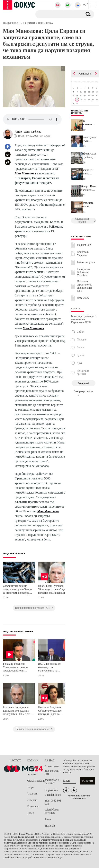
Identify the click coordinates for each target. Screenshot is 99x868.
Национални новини (79, 112)
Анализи (32, 794)
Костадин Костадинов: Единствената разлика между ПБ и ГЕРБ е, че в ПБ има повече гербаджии (17, 711)
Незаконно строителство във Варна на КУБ (85, 286)
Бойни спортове (86, 262)
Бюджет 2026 (85, 245)
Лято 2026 (83, 298)
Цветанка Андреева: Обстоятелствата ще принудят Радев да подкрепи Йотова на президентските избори (52, 711)
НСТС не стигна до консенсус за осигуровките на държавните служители (52, 668)
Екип (48, 819)
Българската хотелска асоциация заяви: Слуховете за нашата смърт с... (88, 205)
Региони (32, 774)
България (32, 768)
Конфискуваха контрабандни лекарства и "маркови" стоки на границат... (88, 155)
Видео (30, 813)
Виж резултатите (83, 393)
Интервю (32, 800)
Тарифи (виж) (53, 795)
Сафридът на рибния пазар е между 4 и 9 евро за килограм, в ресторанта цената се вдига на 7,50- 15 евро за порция (18, 590)
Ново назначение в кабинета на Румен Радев (87, 123)
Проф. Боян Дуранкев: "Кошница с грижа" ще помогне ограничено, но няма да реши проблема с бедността (53, 590)
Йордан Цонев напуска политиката (88, 139)
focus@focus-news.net (53, 781)
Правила (50, 826)
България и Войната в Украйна (83, 272)
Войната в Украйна (83, 254)
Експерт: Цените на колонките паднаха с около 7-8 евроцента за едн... (88, 188)
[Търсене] (58, 14)
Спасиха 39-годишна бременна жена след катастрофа (86, 172)
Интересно (33, 807)
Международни (36, 781)
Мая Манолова (25, 173)
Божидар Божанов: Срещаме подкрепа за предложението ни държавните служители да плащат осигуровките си (17, 668)
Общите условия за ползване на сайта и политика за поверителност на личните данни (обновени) (45, 841)
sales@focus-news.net (52, 811)
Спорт (30, 787)
